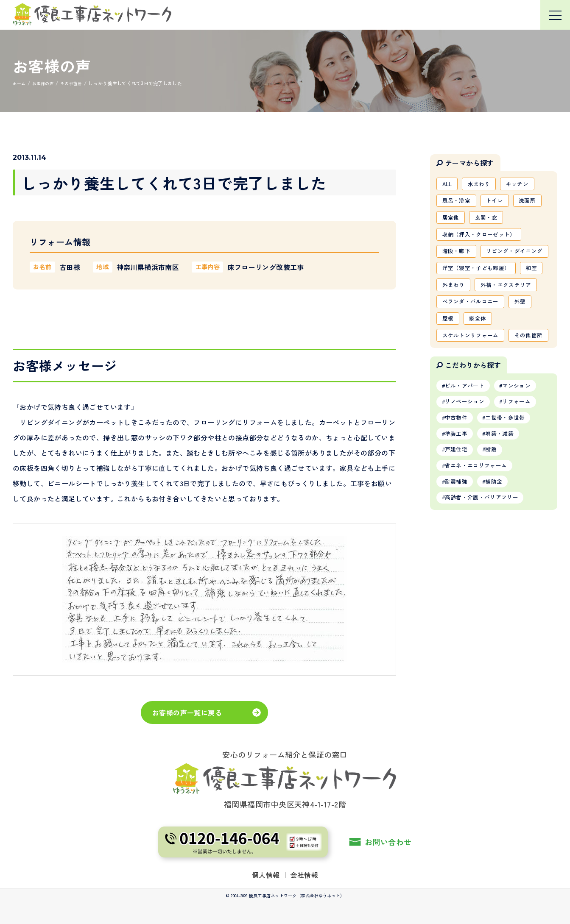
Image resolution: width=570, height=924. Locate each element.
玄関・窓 (490, 221)
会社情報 (305, 875)
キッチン (524, 184)
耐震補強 (458, 559)
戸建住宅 (458, 524)
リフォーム (524, 472)
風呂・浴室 (458, 203)
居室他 (452, 221)
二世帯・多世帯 (512, 490)
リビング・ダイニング (473, 276)
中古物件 (458, 490)
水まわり (483, 184)
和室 (449, 312)
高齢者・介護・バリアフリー (486, 576)
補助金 (500, 559)
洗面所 (535, 203)
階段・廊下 (458, 257)
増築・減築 (506, 507)
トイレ (499, 203)
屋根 (449, 367)
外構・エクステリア (470, 330)
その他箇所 (458, 403)
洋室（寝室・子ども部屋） (479, 294)
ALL (448, 184)
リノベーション (467, 472)
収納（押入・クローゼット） (482, 239)
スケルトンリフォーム (473, 385)
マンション (524, 455)
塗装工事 (458, 507)
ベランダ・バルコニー (473, 348)
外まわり (484, 312)
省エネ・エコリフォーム (480, 541)
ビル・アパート (467, 455)
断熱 (497, 524)
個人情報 (266, 875)
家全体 (481, 367)
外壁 (527, 348)
